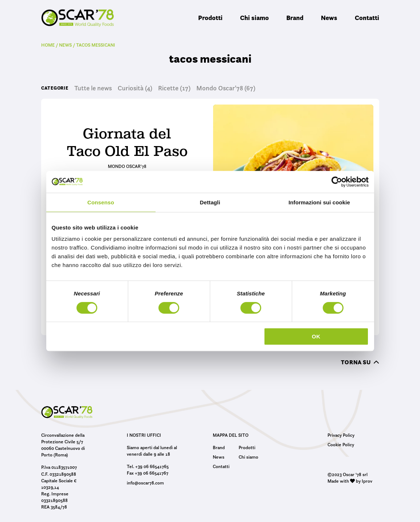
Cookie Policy (341, 444)
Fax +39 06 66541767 (148, 473)
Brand (295, 18)
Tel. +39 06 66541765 (148, 466)
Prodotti (210, 18)
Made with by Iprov (350, 481)
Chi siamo (254, 18)
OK (316, 336)
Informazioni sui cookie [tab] (319, 202)
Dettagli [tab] (210, 202)
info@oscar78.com (145, 483)
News (329, 18)
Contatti (367, 18)
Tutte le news (93, 88)
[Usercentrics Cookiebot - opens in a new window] (337, 182)
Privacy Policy (341, 435)
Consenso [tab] (101, 202)
